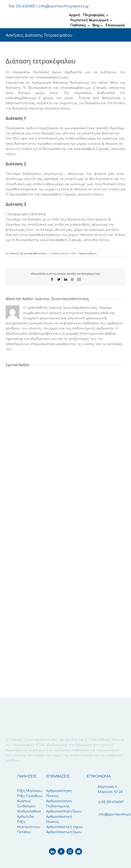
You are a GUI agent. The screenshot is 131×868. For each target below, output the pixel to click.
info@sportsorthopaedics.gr (64, 6)
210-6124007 (26, 6)
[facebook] (61, 851)
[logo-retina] (37, 15)
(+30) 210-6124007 (111, 802)
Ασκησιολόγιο (88, 254)
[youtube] (79, 851)
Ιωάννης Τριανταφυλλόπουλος (28, 254)
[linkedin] (52, 851)
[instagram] (70, 851)
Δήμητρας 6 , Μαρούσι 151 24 (110, 789)
